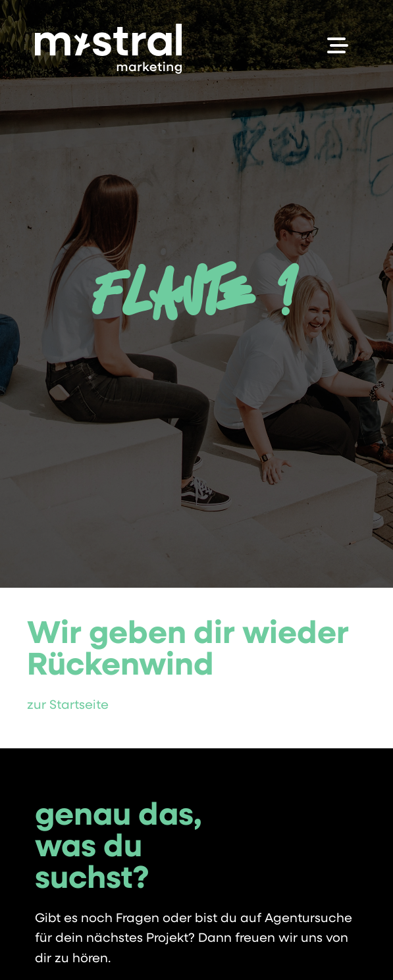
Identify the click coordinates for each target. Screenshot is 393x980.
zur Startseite (68, 706)
